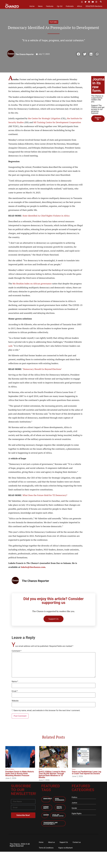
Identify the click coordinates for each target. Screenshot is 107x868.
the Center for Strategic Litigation (44, 118)
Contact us (77, 842)
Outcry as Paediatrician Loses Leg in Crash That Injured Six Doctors (87, 773)
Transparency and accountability (51, 823)
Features (50, 6)
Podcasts (70, 6)
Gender (46, 815)
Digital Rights (59, 808)
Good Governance (60, 799)
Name (15, 682)
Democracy (48, 799)
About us (52, 842)
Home (32, 6)
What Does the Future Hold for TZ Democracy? (45, 495)
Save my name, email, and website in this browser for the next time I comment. (47, 710)
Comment (17, 651)
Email (15, 691)
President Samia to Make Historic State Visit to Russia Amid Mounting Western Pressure (20, 774)
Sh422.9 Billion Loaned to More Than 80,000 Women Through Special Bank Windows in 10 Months (52, 775)
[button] (101, 2)
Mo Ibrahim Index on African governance (32, 284)
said (10, 346)
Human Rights (46, 808)
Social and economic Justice (58, 815)
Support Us (64, 842)
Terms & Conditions (46, 848)
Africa (80, 6)
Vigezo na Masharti (65, 848)
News (40, 6)
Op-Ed (60, 6)
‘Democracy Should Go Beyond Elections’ (42, 369)
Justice (74, 803)
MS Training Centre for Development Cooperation (57, 122)
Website (15, 701)
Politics (12, 769)
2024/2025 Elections (94, 6)
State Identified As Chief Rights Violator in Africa (46, 216)
